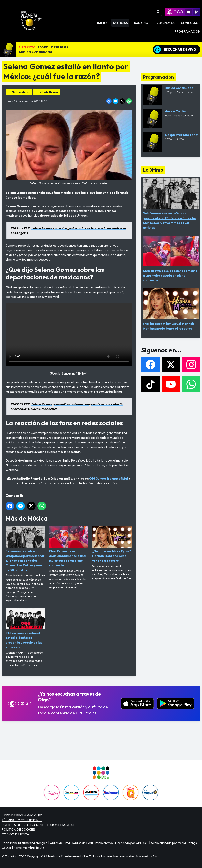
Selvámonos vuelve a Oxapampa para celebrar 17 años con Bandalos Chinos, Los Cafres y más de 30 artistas (25, 549)
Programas (165, 23)
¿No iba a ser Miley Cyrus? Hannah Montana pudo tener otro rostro (112, 544)
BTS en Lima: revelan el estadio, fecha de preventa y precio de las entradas (25, 628)
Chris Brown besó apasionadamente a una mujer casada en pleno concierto (69, 547)
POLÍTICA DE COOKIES (19, 829)
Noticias (120, 23)
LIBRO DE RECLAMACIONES (22, 815)
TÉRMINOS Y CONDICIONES (22, 820)
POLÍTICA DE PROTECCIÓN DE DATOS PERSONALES (40, 825)
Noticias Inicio (21, 92)
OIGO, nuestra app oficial (108, 478)
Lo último (153, 170)
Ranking (141, 23)
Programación (187, 31)
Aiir (155, 856)
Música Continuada (36, 52)
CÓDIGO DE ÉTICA (15, 834)
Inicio (102, 23)
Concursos (191, 23)
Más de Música (49, 92)
